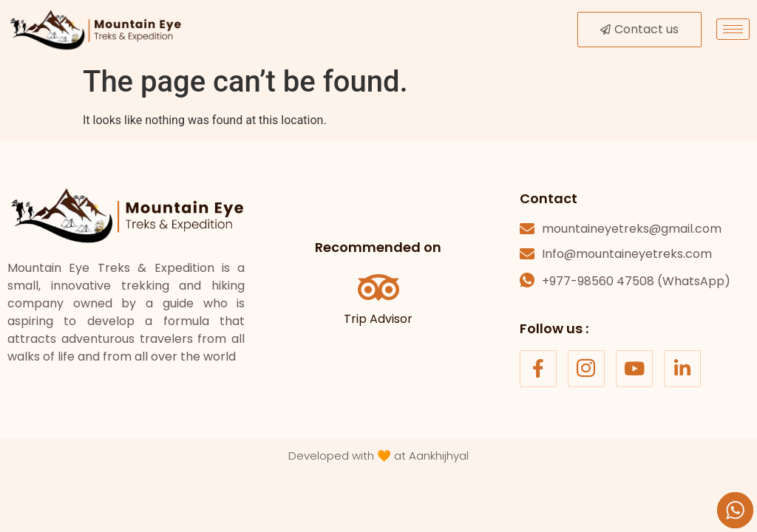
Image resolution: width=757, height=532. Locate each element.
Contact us (639, 29)
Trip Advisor (378, 319)
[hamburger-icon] (733, 29)
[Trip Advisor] (378, 287)
